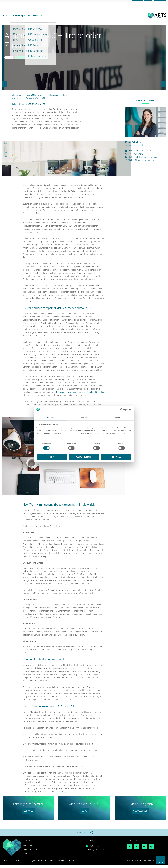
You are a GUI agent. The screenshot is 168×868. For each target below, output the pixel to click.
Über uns (28, 844)
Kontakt (160, 862)
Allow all (116, 457)
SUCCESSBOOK (140, 815)
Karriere (137, 3)
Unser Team (28, 857)
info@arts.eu (94, 850)
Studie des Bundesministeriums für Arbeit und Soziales (79, 396)
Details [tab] (84, 417)
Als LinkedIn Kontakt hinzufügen (142, 161)
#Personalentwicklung (58, 99)
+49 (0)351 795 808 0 (97, 853)
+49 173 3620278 (135, 158)
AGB (20, 864)
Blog (148, 3)
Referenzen (160, 3)
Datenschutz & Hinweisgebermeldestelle (51, 864)
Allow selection (84, 457)
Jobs (84, 815)
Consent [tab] (51, 417)
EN (8, 12)
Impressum (13, 864)
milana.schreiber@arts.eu (139, 155)
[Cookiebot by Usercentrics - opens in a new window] (122, 410)
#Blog (45, 102)
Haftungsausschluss (30, 864)
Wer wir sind (28, 849)
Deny (52, 457)
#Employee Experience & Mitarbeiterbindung (30, 99)
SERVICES (28, 815)
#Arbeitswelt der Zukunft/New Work (26, 102)
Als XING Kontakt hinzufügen (141, 164)
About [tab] (117, 417)
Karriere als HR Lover (31, 853)
